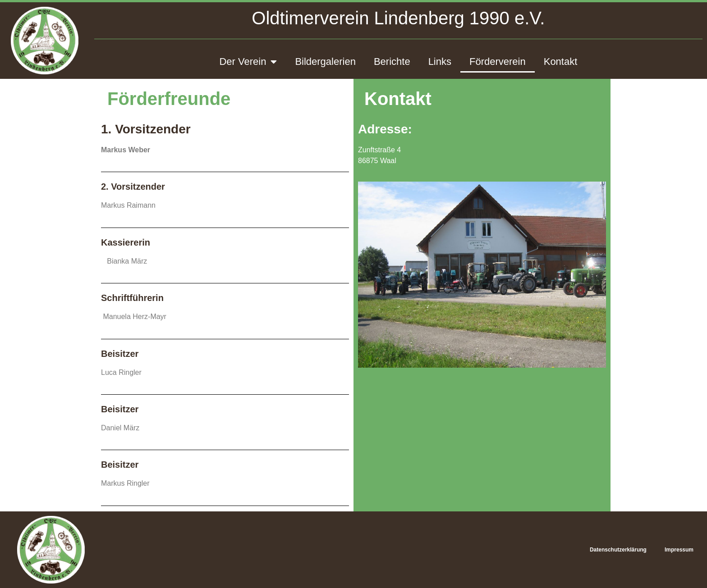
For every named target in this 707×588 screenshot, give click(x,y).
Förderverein (498, 62)
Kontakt (561, 62)
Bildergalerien (325, 62)
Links (440, 62)
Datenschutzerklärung (618, 550)
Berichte (392, 62)
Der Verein (248, 62)
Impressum (679, 550)
